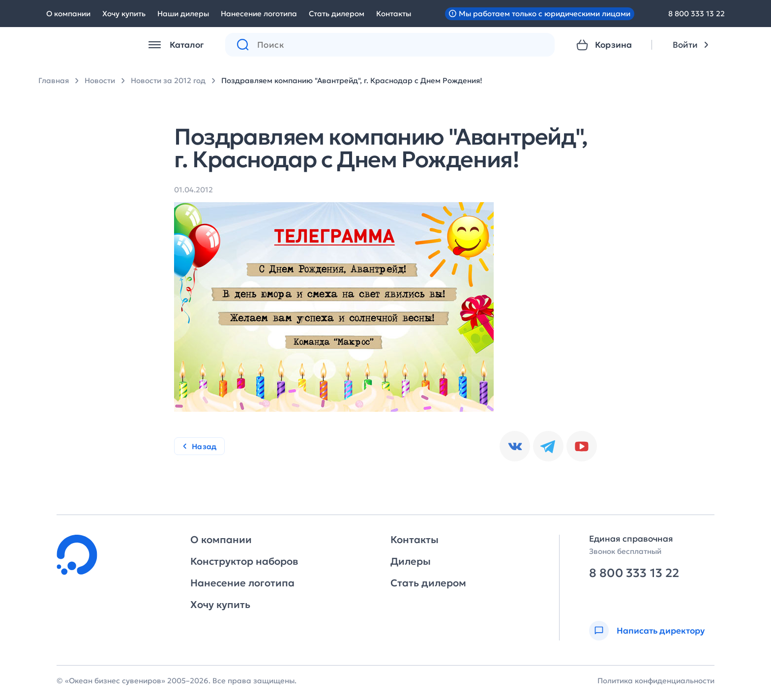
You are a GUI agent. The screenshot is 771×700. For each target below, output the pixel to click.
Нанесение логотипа (259, 14)
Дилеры (411, 561)
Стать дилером (337, 14)
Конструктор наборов (244, 561)
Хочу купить (124, 14)
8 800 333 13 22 (697, 14)
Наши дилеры (183, 14)
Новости (100, 80)
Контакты (394, 14)
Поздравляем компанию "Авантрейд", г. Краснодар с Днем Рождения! (352, 80)
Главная (54, 80)
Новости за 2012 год (168, 80)
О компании (68, 14)
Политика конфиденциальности (656, 681)
